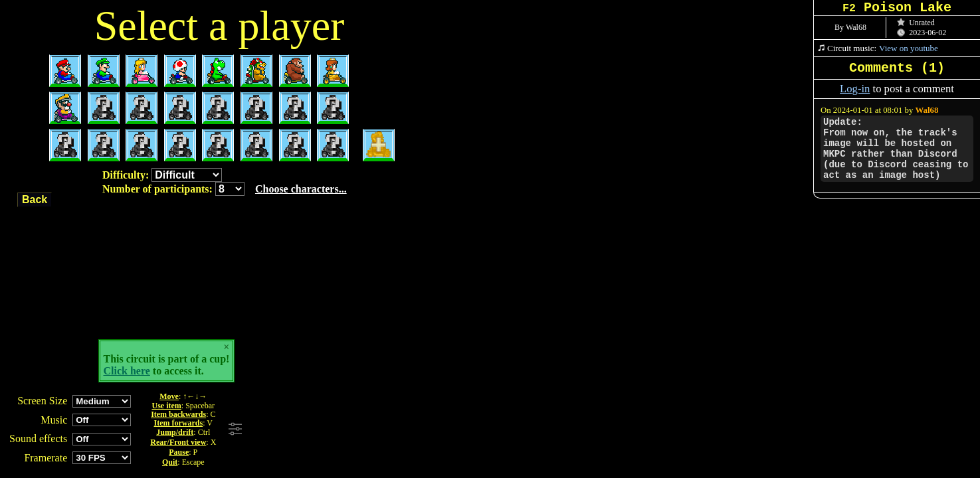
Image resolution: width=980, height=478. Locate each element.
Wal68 (927, 110)
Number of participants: (225, 189)
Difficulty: (162, 175)
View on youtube (909, 48)
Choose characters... (301, 189)
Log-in (855, 89)
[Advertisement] (427, 430)
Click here (127, 371)
